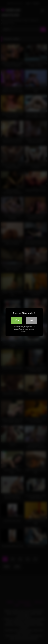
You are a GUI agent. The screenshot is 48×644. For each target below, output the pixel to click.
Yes (17, 320)
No (31, 320)
